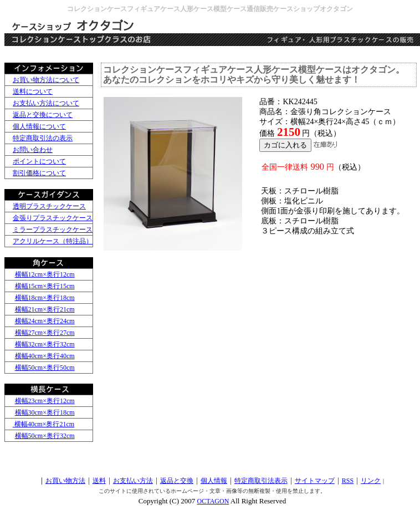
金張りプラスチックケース (53, 218)
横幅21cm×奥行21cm (45, 309)
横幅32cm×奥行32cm (45, 344)
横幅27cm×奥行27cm (45, 333)
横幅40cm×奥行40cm (45, 356)
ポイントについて (39, 161)
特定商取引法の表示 (43, 138)
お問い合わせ (33, 150)
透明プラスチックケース (49, 206)
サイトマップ (315, 481)
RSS (348, 481)
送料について (33, 91)
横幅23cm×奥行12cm (45, 401)
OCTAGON (213, 501)
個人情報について (39, 126)
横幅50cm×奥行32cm (45, 436)
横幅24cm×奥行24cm (45, 321)
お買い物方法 (65, 481)
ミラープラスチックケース (53, 230)
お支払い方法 (133, 481)
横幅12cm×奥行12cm (45, 274)
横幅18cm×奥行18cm (45, 298)
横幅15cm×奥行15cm (45, 286)
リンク (371, 481)
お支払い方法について (46, 103)
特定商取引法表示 (261, 481)
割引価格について (39, 173)
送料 (99, 481)
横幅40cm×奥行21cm (43, 424)
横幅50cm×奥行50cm (45, 368)
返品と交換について (43, 115)
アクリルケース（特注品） (53, 241)
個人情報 (214, 481)
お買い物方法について (46, 80)
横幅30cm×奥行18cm (45, 412)
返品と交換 (177, 481)
